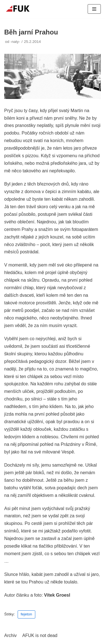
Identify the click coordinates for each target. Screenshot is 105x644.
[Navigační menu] (94, 9)
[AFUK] (21, 9)
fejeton (26, 614)
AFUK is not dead (40, 635)
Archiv (10, 635)
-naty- (15, 42)
